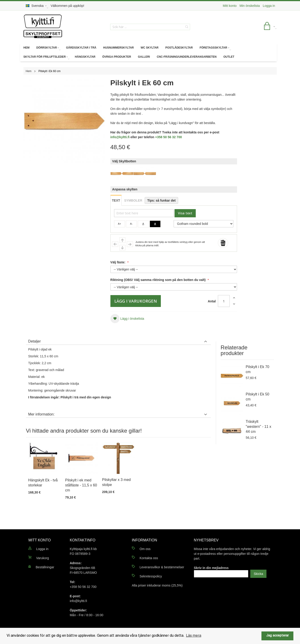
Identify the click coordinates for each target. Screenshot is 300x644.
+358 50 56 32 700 (168, 137)
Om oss (145, 549)
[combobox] (150, 27)
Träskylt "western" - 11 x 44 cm (258, 427)
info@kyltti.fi (120, 137)
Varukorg (42, 558)
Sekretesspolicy (151, 576)
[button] (127, 319)
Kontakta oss (149, 558)
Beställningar (45, 567)
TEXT (116, 200)
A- (131, 224)
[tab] (118, 340)
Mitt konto (230, 6)
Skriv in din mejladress (211, 568)
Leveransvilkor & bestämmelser (162, 567)
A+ (119, 224)
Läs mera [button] (194, 636)
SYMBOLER (133, 200)
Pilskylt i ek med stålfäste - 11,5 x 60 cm (81, 485)
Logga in (269, 6)
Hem (29, 71)
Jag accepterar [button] (277, 636)
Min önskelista (250, 6)
